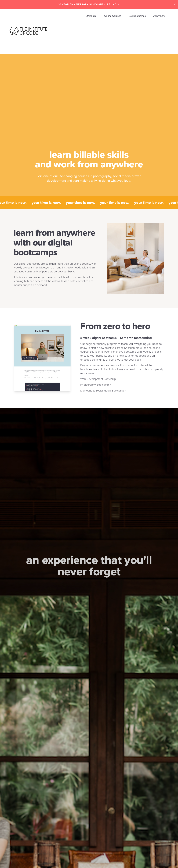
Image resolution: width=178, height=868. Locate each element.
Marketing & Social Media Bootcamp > (103, 391)
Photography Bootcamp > (96, 385)
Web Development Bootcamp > (99, 379)
